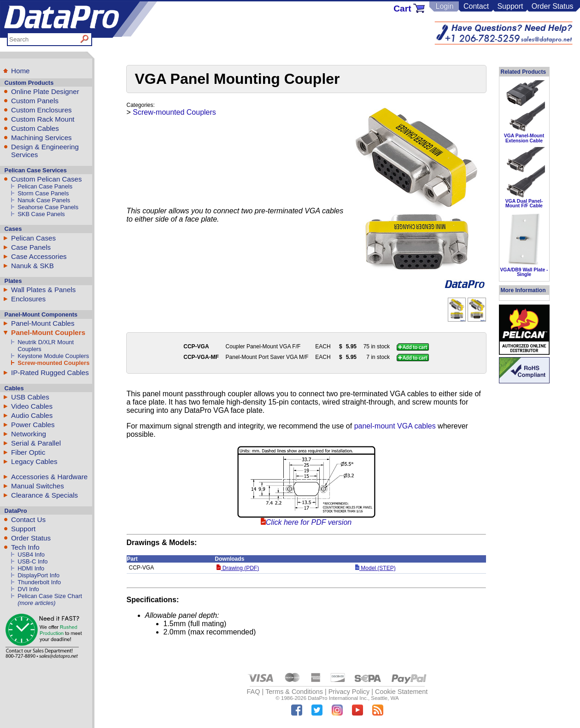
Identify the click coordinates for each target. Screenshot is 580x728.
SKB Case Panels (41, 214)
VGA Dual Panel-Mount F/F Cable (524, 203)
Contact (476, 6)
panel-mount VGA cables (395, 426)
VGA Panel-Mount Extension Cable (524, 138)
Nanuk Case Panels (44, 200)
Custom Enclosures (41, 110)
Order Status (553, 6)
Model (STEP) (375, 568)
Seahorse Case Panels (48, 207)
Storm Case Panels (43, 193)
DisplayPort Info (38, 575)
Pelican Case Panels (45, 186)
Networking (29, 434)
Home (21, 71)
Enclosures (28, 299)
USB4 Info (31, 555)
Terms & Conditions (294, 692)
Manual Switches (38, 486)
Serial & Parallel (36, 443)
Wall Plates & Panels (43, 290)
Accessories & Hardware (49, 477)
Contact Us (28, 520)
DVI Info (28, 589)
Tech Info (25, 547)
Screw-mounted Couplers (53, 363)
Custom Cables (35, 128)
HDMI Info (31, 568)
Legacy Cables (34, 461)
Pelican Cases (33, 238)
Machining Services (41, 138)
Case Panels (31, 247)
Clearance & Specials (44, 495)
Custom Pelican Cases (47, 179)
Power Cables (33, 425)
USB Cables (30, 397)
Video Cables (32, 406)
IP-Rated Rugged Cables (50, 373)
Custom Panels (35, 101)
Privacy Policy (349, 692)
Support (510, 6)
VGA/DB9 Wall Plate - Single (524, 272)
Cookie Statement (401, 692)
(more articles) (36, 603)
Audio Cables (32, 415)
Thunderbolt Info (39, 582)
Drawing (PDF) (238, 568)
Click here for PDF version (309, 522)
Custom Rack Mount (43, 119)
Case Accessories (39, 256)
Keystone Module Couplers (53, 356)
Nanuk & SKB (32, 266)
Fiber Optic (28, 452)
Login (444, 6)
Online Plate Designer (45, 91)
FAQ (254, 692)
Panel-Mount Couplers (48, 332)
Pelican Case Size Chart (50, 596)
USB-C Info (32, 561)
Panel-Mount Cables (43, 323)
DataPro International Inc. (338, 698)
